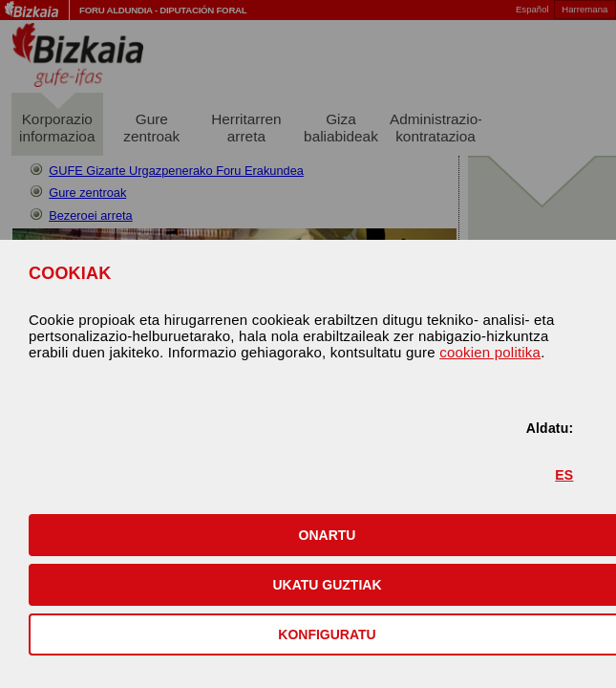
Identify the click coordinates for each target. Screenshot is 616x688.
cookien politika (490, 352)
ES (564, 475)
